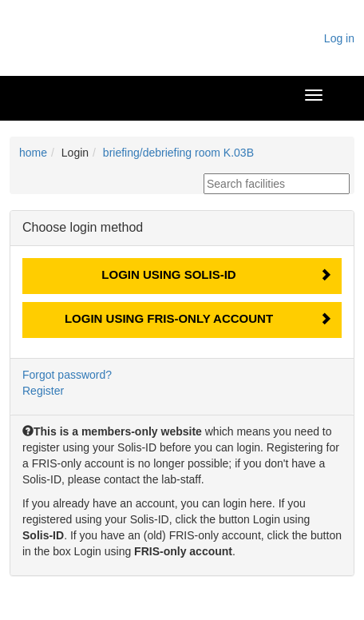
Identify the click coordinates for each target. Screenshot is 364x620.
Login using (168, 274)
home (33, 153)
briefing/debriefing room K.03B (178, 153)
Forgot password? (67, 375)
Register (43, 391)
